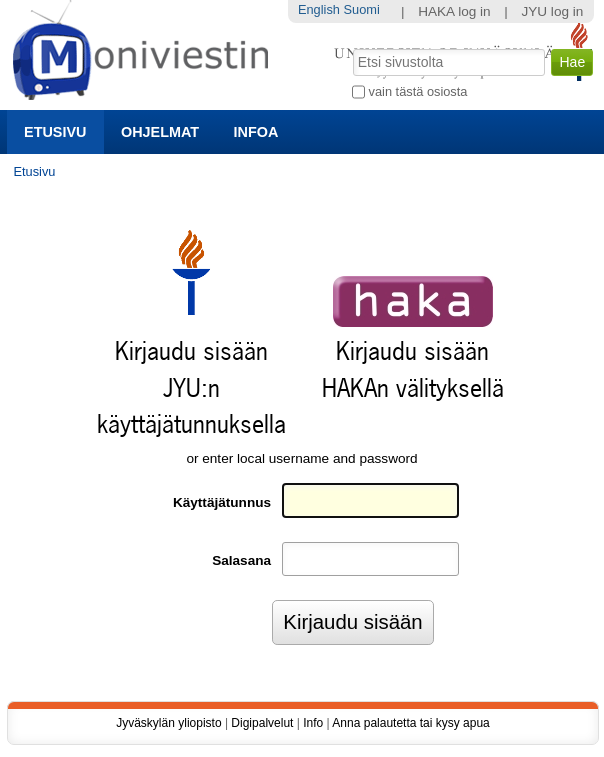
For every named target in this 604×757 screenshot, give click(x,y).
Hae (351, 47)
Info (313, 723)
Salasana (241, 560)
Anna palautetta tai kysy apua (410, 723)
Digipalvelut (262, 723)
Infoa (256, 132)
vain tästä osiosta (418, 91)
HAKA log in (454, 11)
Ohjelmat (160, 132)
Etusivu (55, 132)
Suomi (361, 9)
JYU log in (552, 11)
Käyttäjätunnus (222, 502)
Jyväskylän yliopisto (168, 723)
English (319, 9)
